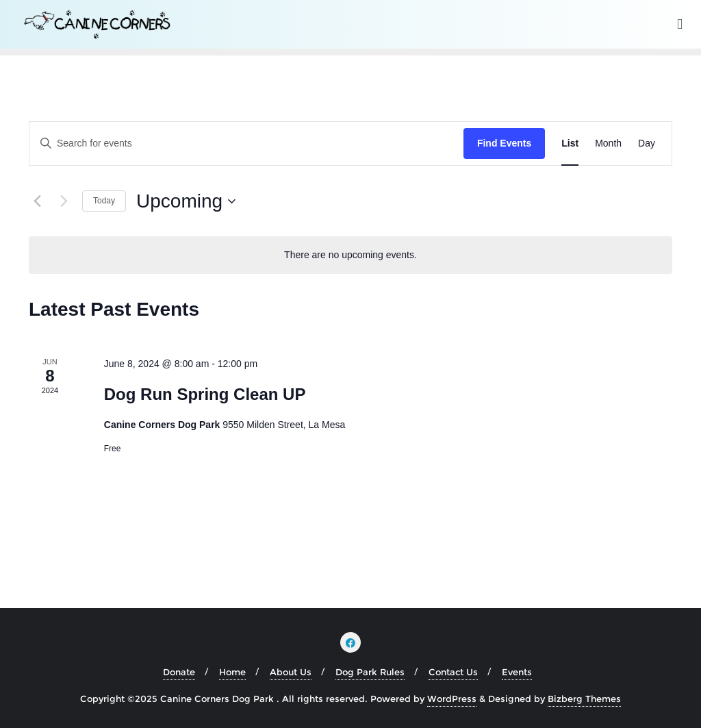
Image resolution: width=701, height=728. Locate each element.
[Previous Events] (37, 201)
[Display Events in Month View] (608, 143)
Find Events (504, 143)
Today (104, 201)
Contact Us (453, 672)
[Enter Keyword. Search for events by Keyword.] (246, 143)
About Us (291, 672)
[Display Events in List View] (570, 143)
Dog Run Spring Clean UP (205, 394)
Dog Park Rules (370, 672)
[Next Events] (64, 201)
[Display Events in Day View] (647, 143)
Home (232, 672)
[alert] (350, 255)
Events (517, 672)
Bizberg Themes (584, 699)
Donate (179, 672)
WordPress (452, 699)
